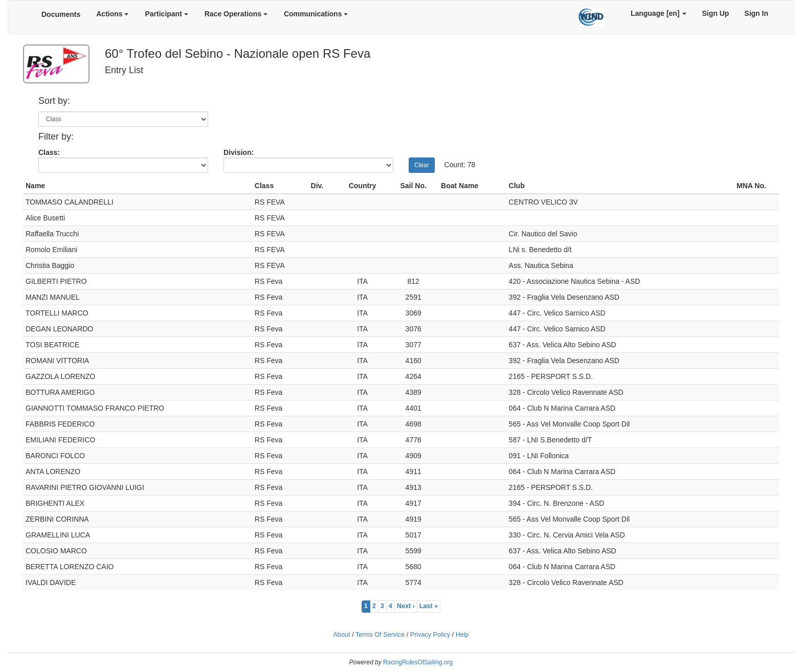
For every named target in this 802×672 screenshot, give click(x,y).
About (341, 635)
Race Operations (236, 14)
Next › (406, 606)
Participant (166, 14)
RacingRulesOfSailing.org (418, 662)
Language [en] (659, 13)
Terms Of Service (380, 635)
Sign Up (715, 13)
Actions (112, 14)
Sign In (756, 13)
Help (462, 635)
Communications (316, 14)
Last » (429, 606)
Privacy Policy (430, 635)
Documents (61, 14)
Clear (422, 165)
